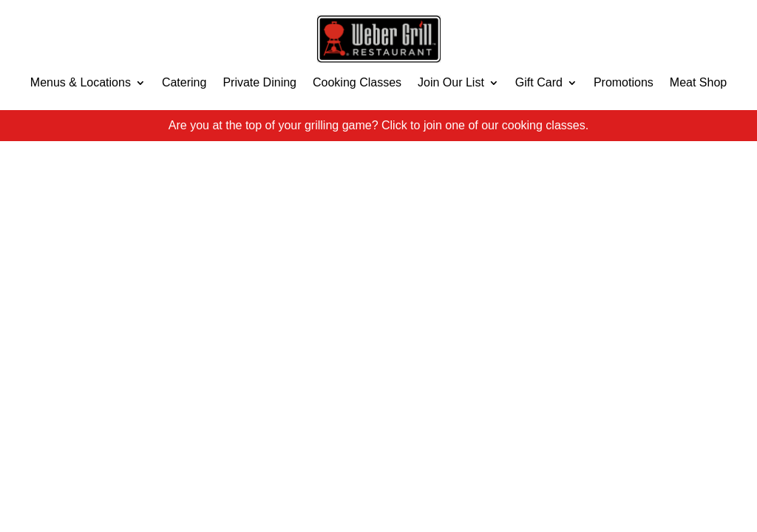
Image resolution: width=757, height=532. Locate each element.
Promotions (624, 82)
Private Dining (259, 82)
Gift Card (539, 82)
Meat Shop (698, 82)
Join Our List (451, 82)
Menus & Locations (81, 82)
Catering (184, 82)
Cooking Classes (357, 82)
